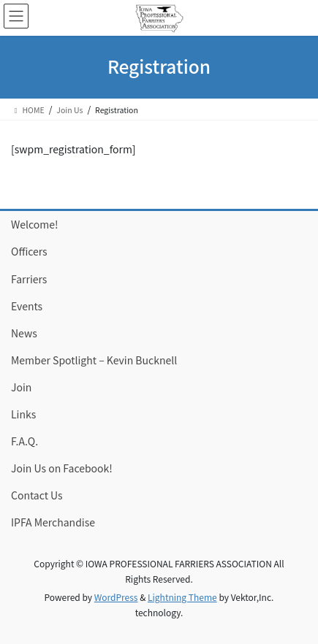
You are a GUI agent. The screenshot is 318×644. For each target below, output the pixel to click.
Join (21, 387)
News (24, 333)
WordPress (116, 597)
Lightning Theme (182, 597)
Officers (29, 251)
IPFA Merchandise (53, 522)
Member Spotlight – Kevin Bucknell (94, 360)
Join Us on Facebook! (62, 468)
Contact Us (37, 495)
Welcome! (35, 224)
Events (27, 306)
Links (23, 414)
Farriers (29, 279)
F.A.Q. (24, 441)
